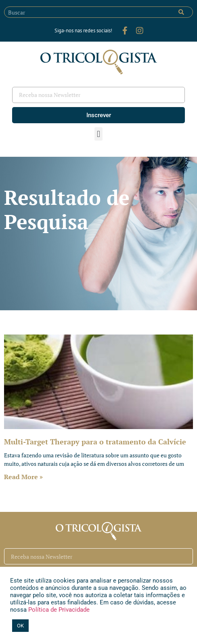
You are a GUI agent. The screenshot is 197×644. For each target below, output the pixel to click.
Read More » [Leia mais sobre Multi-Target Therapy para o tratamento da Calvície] (23, 477)
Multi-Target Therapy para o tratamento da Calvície (95, 442)
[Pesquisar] (181, 12)
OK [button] (20, 626)
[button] (98, 134)
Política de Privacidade (58, 610)
